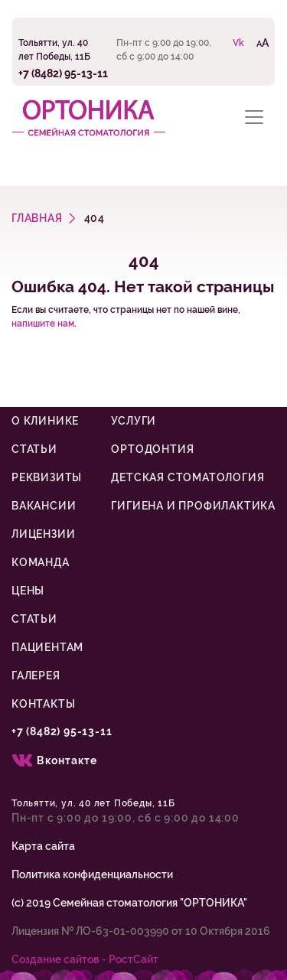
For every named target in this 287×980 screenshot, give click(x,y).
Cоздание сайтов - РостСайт (85, 959)
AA (263, 42)
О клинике (45, 421)
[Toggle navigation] (254, 117)
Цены (28, 591)
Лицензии (43, 534)
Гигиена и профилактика (193, 506)
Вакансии (44, 506)
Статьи (34, 449)
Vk (238, 43)
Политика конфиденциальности (92, 874)
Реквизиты (47, 477)
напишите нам (43, 324)
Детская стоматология (188, 477)
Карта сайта (43, 846)
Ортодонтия (152, 449)
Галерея (36, 676)
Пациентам (47, 647)
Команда (41, 562)
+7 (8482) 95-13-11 (63, 73)
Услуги (134, 421)
